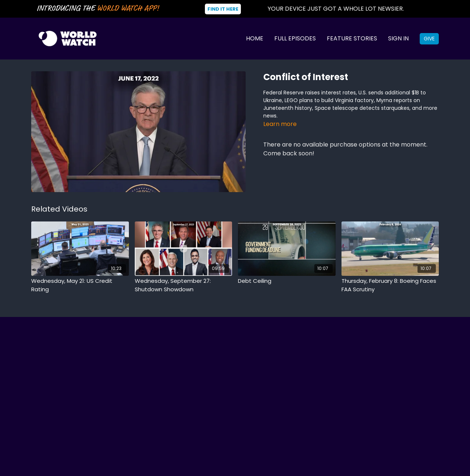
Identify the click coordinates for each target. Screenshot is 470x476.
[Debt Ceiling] (287, 281)
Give (429, 39)
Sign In (398, 38)
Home (255, 38)
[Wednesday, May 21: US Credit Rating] (80, 285)
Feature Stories (352, 38)
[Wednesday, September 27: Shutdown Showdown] (184, 285)
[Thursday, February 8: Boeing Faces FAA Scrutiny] (390, 285)
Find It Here (223, 9)
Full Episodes (295, 38)
